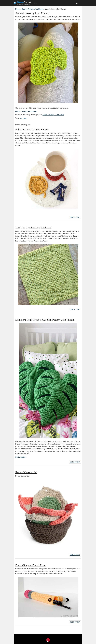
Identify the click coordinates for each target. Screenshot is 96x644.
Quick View (75, 217)
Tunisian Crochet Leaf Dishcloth (34, 228)
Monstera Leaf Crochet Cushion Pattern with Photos (45, 320)
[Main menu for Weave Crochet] (35, 3)
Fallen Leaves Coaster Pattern (32, 129)
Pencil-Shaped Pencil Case (30, 565)
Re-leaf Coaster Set (26, 472)
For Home (39, 9)
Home (18, 9)
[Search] (77, 3)
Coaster (25, 118)
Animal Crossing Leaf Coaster (26, 111)
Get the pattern (21, 457)
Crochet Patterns (28, 9)
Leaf (21, 118)
